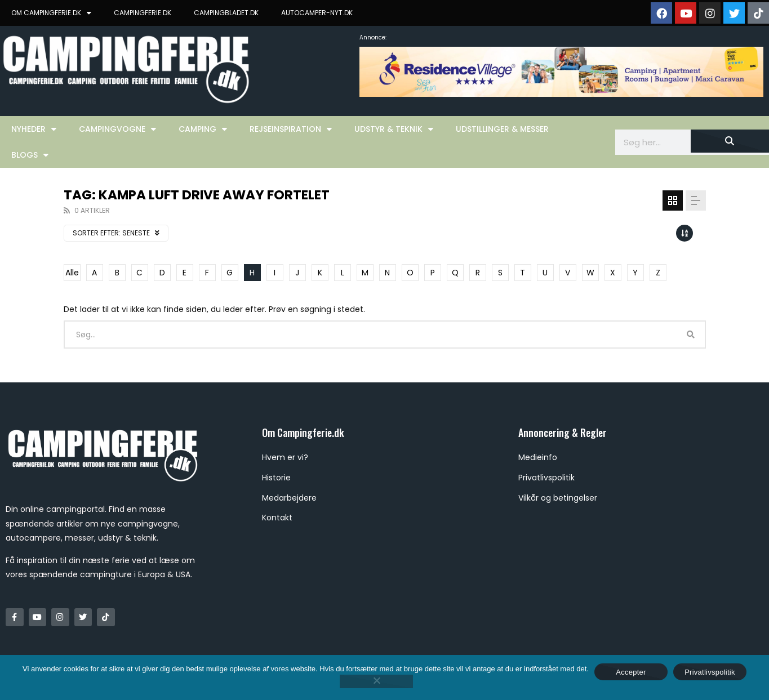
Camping (203, 129)
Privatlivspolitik (710, 672)
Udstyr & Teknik (394, 129)
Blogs (30, 155)
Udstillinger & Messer (502, 129)
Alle (72, 273)
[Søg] (730, 141)
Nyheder (34, 129)
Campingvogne (117, 129)
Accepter (631, 672)
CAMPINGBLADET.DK (226, 13)
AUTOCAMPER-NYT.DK (317, 13)
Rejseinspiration (291, 129)
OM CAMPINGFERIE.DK (51, 13)
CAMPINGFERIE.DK (143, 13)
